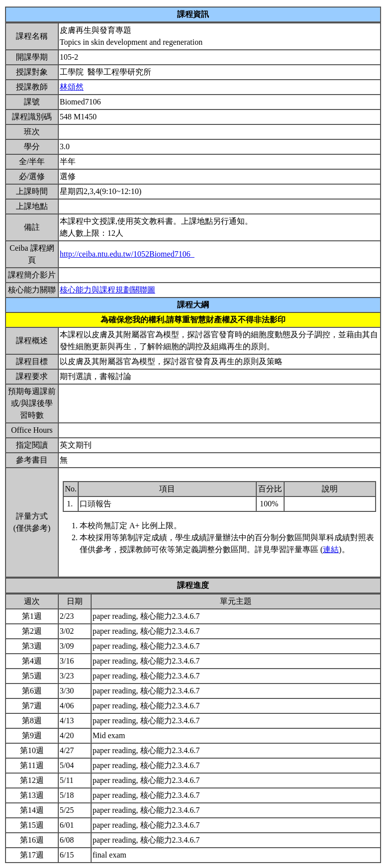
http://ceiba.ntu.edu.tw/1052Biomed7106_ (127, 254)
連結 (331, 549)
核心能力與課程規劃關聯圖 (107, 290)
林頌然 (72, 87)
